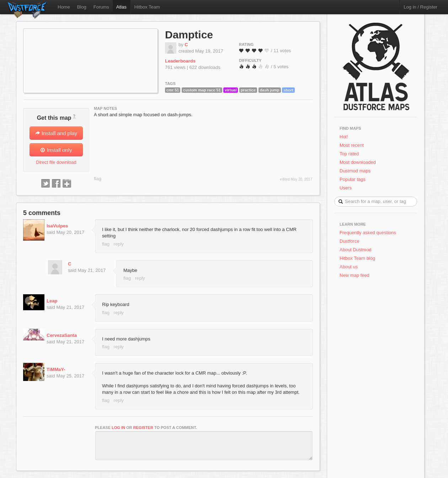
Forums (101, 7)
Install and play (56, 133)
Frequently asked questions (368, 233)
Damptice (189, 35)
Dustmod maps (355, 171)
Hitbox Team (147, 7)
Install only (56, 150)
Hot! (344, 137)
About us (349, 267)
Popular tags (353, 179)
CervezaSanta (62, 335)
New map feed (356, 275)
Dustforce (350, 241)
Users (346, 188)
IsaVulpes (57, 226)
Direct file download (56, 162)
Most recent (352, 145)
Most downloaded (358, 162)
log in (118, 428)
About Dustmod (356, 250)
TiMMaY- (56, 369)
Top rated (349, 154)
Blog (82, 7)
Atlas (121, 7)
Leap (52, 301)
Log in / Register (420, 7)
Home (64, 7)
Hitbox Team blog (357, 258)
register (143, 428)
